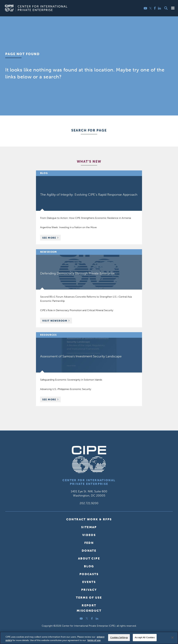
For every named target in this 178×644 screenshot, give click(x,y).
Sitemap (89, 527)
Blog (89, 566)
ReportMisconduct (89, 608)
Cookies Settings (119, 637)
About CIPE (89, 558)
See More (52, 238)
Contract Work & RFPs (89, 519)
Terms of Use (89, 598)
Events (89, 582)
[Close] (172, 638)
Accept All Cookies (145, 637)
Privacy (89, 590)
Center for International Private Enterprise (89, 482)
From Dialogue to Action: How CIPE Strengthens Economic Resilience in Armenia (86, 218)
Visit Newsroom (55, 321)
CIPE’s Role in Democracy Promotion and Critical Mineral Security (77, 310)
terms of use (94, 640)
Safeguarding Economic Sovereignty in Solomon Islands (71, 380)
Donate (89, 551)
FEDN (89, 543)
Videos (89, 535)
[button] (173, 8)
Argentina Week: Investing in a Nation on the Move (68, 227)
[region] (89, 638)
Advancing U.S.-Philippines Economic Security (66, 389)
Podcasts (89, 574)
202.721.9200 (89, 503)
